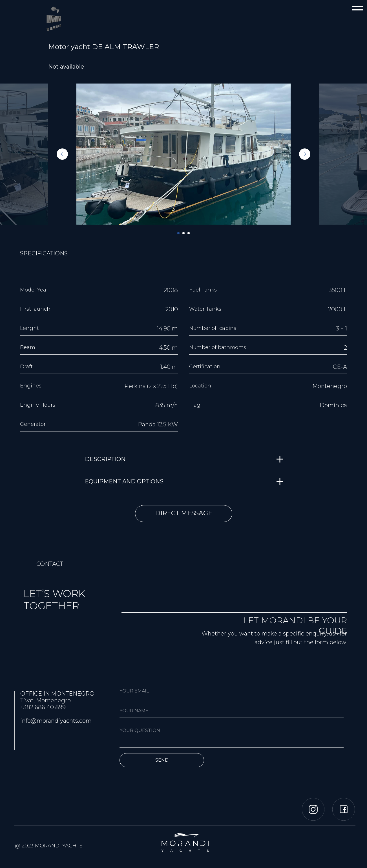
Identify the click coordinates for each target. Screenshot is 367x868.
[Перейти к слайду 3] (189, 233)
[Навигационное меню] (357, 8)
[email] (232, 691)
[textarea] (232, 736)
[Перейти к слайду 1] (178, 233)
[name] (232, 711)
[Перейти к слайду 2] (183, 233)
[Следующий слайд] (305, 154)
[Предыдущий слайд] (62, 154)
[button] (184, 514)
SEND (162, 760)
